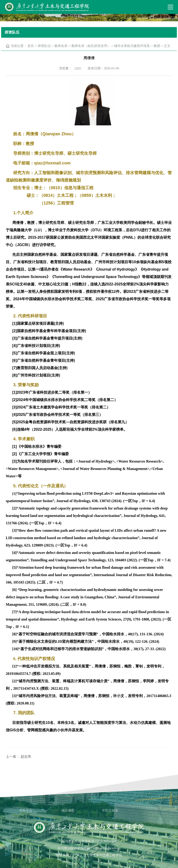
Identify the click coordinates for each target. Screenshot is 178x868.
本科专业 (26, 811)
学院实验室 (110, 811)
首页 (31, 46)
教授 (157, 46)
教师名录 (61, 46)
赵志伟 (26, 757)
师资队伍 (44, 46)
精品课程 (68, 811)
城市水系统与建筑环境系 (132, 46)
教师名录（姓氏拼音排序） (91, 46)
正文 (167, 46)
